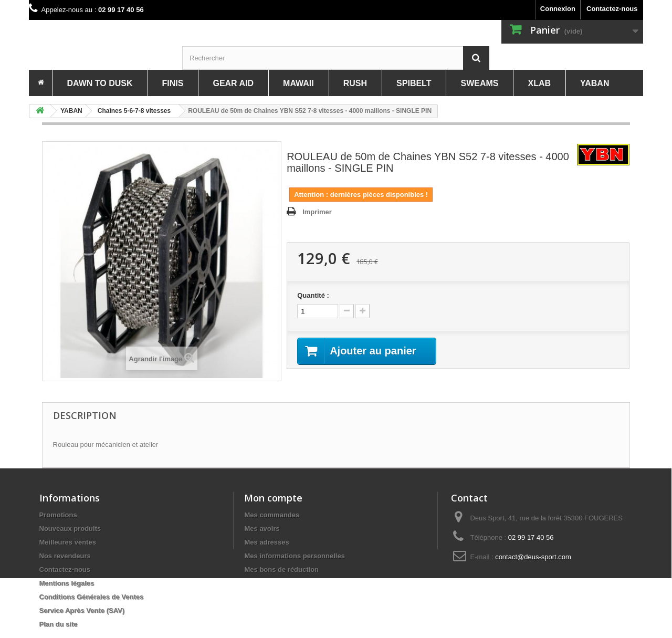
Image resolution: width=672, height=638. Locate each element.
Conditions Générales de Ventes (92, 597)
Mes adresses (266, 542)
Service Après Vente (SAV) (82, 610)
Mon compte (273, 498)
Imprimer (317, 212)
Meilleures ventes (68, 542)
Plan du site (59, 624)
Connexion (558, 9)
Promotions (58, 515)
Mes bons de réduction (281, 569)
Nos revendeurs (65, 556)
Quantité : (313, 295)
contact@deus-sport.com (533, 557)
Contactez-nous (612, 9)
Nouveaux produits (70, 529)
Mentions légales (67, 583)
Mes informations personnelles (294, 556)
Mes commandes (272, 515)
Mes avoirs (262, 529)
